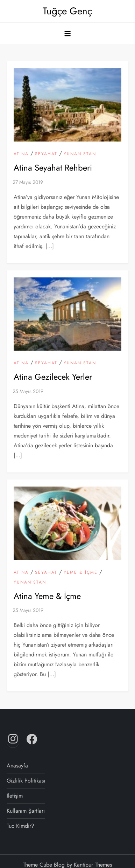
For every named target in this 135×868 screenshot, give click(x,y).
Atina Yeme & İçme (47, 596)
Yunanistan (80, 154)
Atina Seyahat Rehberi (53, 168)
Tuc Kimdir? (20, 826)
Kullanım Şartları (26, 811)
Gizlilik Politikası (26, 781)
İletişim (15, 796)
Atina (21, 154)
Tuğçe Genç (67, 11)
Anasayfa (17, 766)
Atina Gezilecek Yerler (53, 377)
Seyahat (46, 154)
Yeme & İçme (81, 573)
